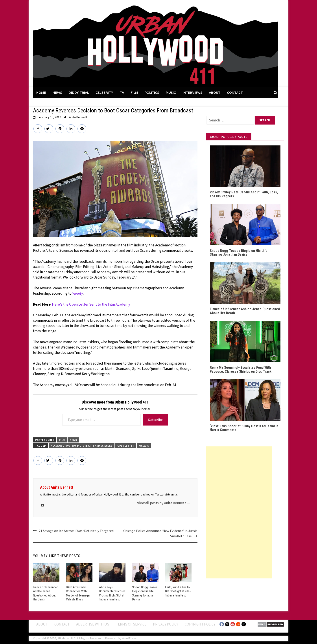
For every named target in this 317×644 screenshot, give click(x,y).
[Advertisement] (239, 512)
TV (122, 93)
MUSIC (171, 93)
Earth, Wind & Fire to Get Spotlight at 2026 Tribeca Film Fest (178, 591)
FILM (134, 93)
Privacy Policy (166, 624)
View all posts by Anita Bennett (164, 503)
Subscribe (155, 420)
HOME (41, 93)
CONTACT (235, 93)
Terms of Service (131, 624)
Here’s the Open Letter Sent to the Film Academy (91, 304)
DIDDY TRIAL (79, 93)
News (73, 440)
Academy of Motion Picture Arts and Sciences (82, 446)
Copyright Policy (200, 624)
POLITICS (152, 93)
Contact (62, 624)
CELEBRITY (104, 93)
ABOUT (215, 93)
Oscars (144, 446)
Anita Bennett (78, 117)
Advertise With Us (93, 624)
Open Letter (126, 446)
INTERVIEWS (192, 93)
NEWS (57, 93)
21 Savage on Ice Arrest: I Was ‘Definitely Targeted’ (77, 531)
